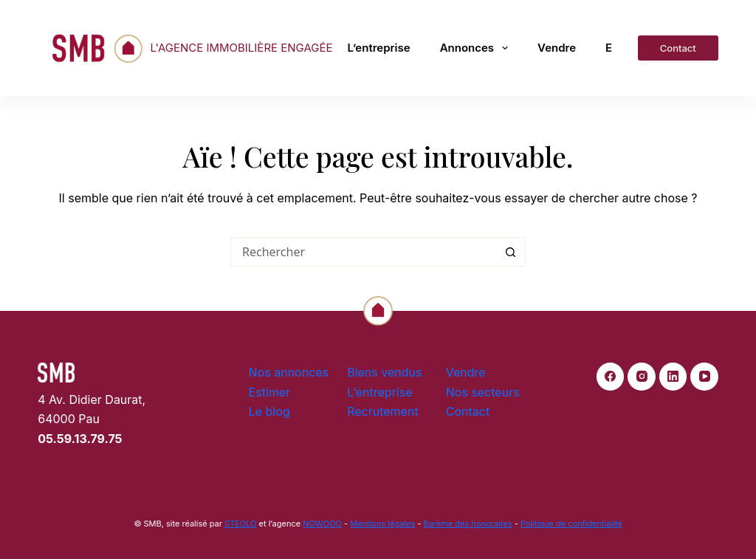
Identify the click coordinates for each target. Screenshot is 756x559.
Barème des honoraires (467, 524)
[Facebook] (611, 377)
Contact (678, 48)
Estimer (270, 392)
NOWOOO (322, 524)
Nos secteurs (483, 392)
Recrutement (382, 411)
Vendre (557, 48)
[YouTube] (704, 377)
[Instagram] (642, 377)
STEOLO (240, 524)
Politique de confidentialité (571, 524)
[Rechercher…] (363, 252)
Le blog (269, 411)
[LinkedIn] (673, 377)
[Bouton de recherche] (511, 252)
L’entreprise (379, 48)
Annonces (474, 48)
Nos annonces (289, 372)
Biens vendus (384, 372)
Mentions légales (382, 524)
